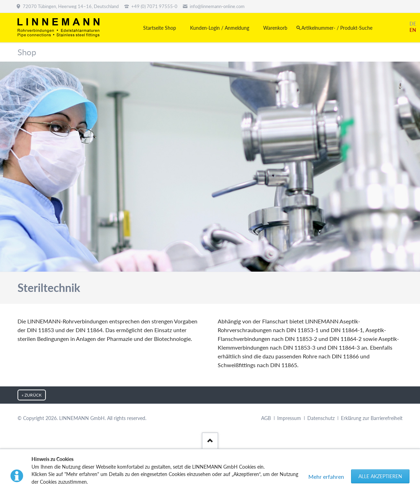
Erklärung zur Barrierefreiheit (372, 418)
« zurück (32, 395)
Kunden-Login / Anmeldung (220, 28)
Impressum (289, 418)
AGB (266, 418)
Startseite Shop (160, 28)
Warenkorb (275, 28)
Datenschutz (321, 418)
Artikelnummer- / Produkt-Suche (337, 28)
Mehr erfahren (326, 477)
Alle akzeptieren (380, 476)
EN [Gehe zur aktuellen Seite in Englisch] (413, 30)
